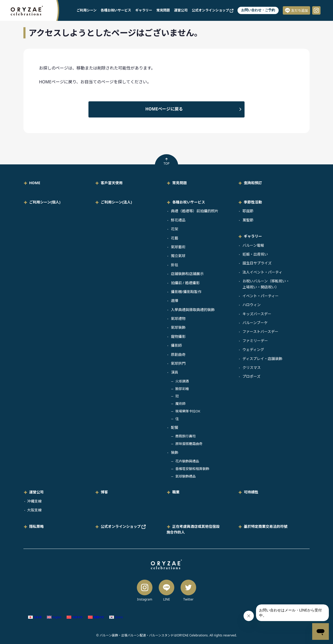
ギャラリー (144, 10)
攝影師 (176, 345)
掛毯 (175, 265)
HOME (35, 183)
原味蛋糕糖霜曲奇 (189, 444)
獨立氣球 (178, 256)
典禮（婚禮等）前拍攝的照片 (195, 211)
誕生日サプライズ (257, 263)
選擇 (175, 301)
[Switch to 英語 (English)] (54, 617)
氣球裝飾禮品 (185, 476)
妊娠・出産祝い (255, 254)
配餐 (175, 427)
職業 (176, 492)
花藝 (175, 238)
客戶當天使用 (112, 183)
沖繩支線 (34, 501)
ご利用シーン (87, 10)
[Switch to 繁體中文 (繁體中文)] (96, 617)
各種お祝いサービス (116, 10)
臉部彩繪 (182, 389)
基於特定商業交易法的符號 (266, 526)
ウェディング (253, 349)
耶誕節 (248, 211)
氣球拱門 (178, 363)
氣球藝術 (178, 247)
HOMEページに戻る (164, 109)
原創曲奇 (178, 354)
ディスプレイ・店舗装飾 (262, 359)
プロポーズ (251, 376)
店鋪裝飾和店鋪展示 (187, 274)
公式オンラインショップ (213, 10)
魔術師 (180, 404)
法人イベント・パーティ (262, 272)
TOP (166, 162)
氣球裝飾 (178, 327)
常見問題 (163, 10)
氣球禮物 (178, 318)
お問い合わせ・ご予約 (258, 10)
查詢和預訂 (253, 183)
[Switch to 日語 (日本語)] (35, 617)
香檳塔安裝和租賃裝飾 (192, 469)
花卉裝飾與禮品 (187, 461)
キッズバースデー (257, 314)
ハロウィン (252, 305)
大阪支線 (34, 510)
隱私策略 (36, 526)
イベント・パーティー (261, 296)
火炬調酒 (182, 381)
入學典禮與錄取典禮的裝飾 (193, 310)
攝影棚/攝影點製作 (186, 292)
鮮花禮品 (178, 220)
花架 (175, 229)
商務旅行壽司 (185, 436)
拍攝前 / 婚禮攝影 (185, 283)
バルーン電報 (253, 245)
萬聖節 (248, 220)
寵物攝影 (178, 336)
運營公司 (181, 10)
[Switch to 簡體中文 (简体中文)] (75, 617)
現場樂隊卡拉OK (188, 411)
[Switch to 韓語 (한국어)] (116, 617)
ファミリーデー (255, 341)
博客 (104, 492)
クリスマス (252, 367)
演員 (175, 372)
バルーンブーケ (255, 323)
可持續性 (251, 492)
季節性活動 (253, 202)
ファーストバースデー (260, 332)
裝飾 (175, 452)
